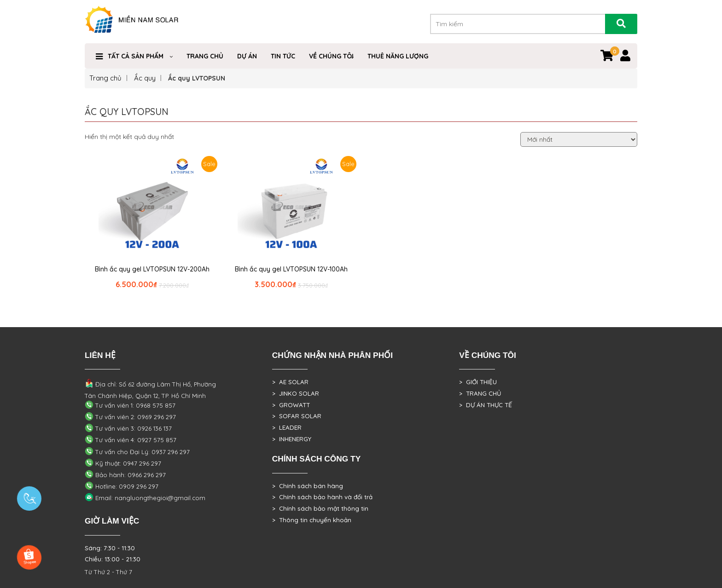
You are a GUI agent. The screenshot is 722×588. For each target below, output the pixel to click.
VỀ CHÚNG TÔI (331, 56)
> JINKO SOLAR (296, 393)
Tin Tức (283, 56)
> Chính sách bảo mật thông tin (320, 508)
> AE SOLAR (290, 382)
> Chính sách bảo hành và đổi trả (322, 497)
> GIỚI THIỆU (478, 382)
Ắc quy (145, 78)
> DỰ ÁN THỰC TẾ (486, 405)
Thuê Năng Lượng (398, 56)
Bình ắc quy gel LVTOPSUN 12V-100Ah (291, 269)
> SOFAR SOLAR (297, 416)
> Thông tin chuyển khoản (312, 520)
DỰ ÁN (247, 56)
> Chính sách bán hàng (308, 486)
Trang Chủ (205, 56)
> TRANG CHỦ (480, 393)
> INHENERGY (292, 439)
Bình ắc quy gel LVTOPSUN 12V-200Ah (152, 269)
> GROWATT (291, 405)
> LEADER (287, 427)
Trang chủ (105, 78)
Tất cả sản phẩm (136, 56)
